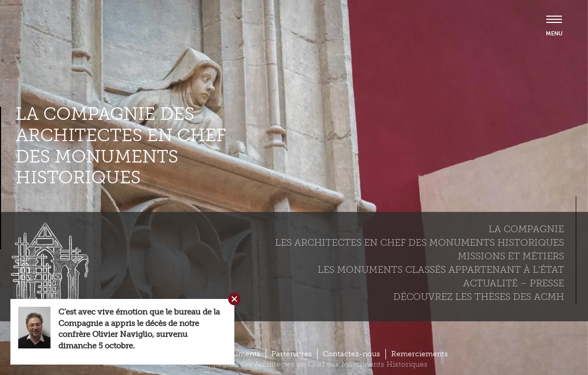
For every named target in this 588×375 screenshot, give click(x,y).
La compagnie (526, 229)
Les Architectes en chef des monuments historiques (420, 243)
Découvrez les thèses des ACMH (479, 297)
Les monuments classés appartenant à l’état (441, 270)
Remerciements (420, 354)
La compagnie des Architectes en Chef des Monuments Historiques (121, 146)
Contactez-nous (352, 354)
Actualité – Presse (514, 283)
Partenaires (292, 354)
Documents (240, 354)
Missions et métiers (511, 256)
